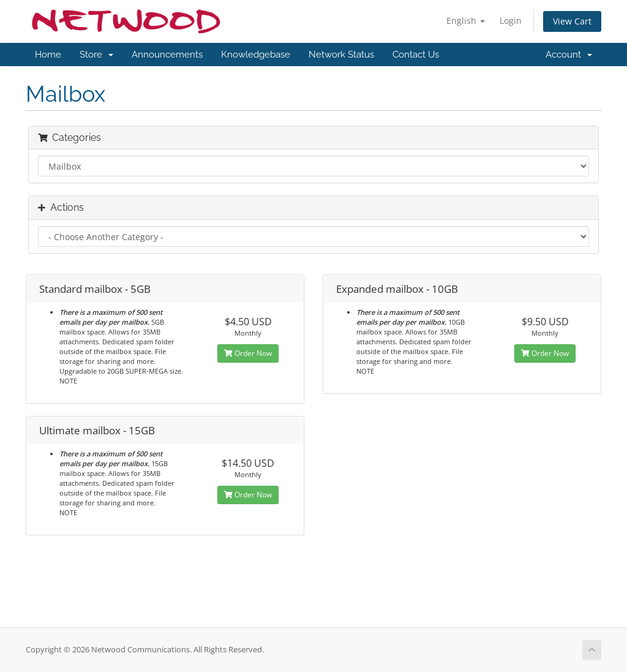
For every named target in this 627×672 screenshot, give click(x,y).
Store (96, 55)
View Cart (572, 21)
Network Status (341, 55)
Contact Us (416, 55)
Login (511, 21)
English (466, 21)
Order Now (248, 353)
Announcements (167, 55)
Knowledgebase (256, 55)
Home (48, 55)
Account (569, 55)
